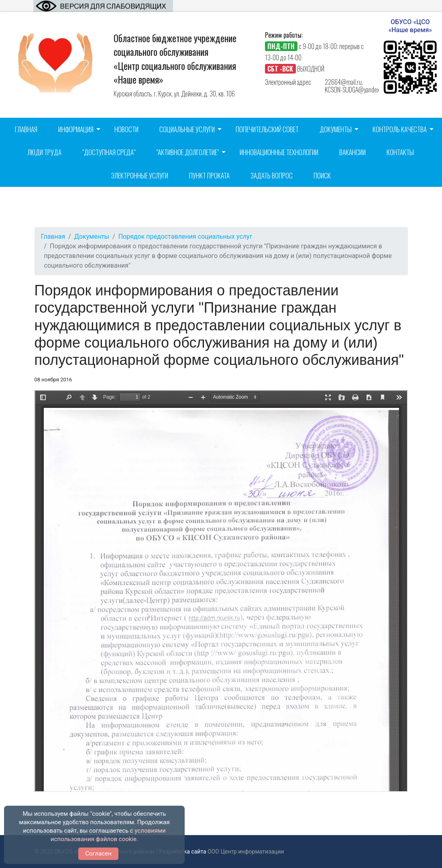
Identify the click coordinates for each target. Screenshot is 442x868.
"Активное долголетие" (187, 152)
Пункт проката (209, 175)
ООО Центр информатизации (246, 852)
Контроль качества (400, 129)
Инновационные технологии (279, 152)
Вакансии (352, 152)
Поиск (322, 175)
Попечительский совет (267, 129)
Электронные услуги (140, 175)
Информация (76, 129)
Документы (336, 129)
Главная (26, 129)
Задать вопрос (272, 175)
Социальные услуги (187, 129)
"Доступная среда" (109, 152)
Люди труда (44, 152)
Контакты (400, 152)
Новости (126, 129)
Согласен (98, 854)
